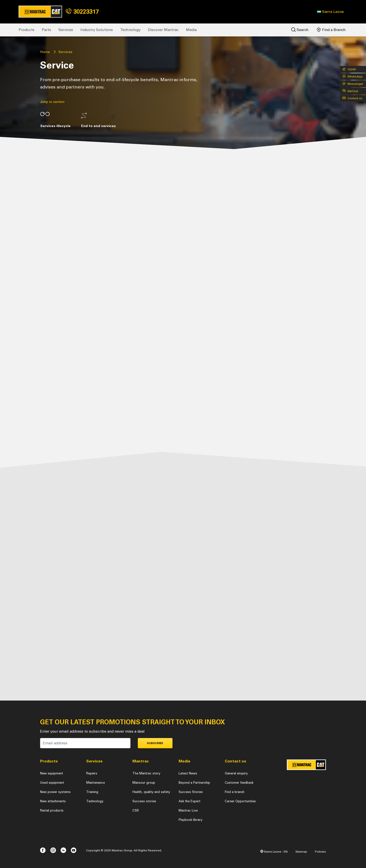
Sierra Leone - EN (274, 852)
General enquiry (236, 773)
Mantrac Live (188, 810)
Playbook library (190, 820)
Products (27, 30)
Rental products (52, 810)
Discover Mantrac (163, 30)
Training (92, 792)
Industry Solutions (97, 30)
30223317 (82, 12)
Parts (46, 30)
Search (300, 30)
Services (66, 30)
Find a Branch (331, 30)
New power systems (55, 792)
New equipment (52, 773)
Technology (130, 30)
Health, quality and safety (151, 792)
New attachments (53, 801)
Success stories (144, 801)
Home (45, 52)
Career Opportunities (240, 801)
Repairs (92, 773)
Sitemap (301, 852)
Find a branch (235, 792)
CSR (136, 810)
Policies (320, 852)
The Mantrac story (146, 773)
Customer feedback (239, 783)
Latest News (188, 773)
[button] (330, 12)
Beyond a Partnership (194, 783)
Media (191, 30)
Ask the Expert (189, 801)
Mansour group (144, 783)
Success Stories (191, 792)
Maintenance (96, 783)
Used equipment (52, 783)
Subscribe (155, 743)
